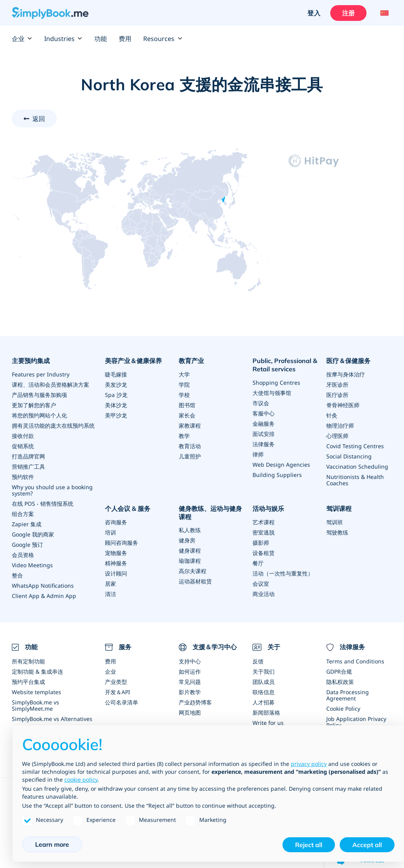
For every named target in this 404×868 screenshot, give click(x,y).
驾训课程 (339, 509)
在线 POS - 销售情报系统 (43, 504)
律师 (258, 454)
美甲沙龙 (116, 415)
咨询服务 (116, 522)
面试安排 (264, 434)
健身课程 (190, 550)
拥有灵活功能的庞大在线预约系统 (53, 426)
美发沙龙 (116, 385)
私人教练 (190, 530)
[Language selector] (383, 13)
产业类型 (116, 682)
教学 (184, 436)
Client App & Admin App (44, 596)
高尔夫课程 (193, 571)
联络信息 (264, 692)
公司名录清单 (122, 702)
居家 (110, 584)
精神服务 (116, 563)
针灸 (332, 415)
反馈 (258, 661)
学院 (184, 385)
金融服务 (264, 424)
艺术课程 (264, 522)
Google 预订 (27, 545)
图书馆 (187, 405)
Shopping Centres (276, 383)
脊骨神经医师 (343, 405)
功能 (101, 39)
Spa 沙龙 (116, 395)
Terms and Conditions (355, 661)
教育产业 (191, 361)
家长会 (187, 415)
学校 (184, 395)
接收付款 (23, 436)
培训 (110, 532)
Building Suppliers (277, 475)
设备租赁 (264, 553)
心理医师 (337, 436)
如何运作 (190, 671)
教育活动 (190, 446)
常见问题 (190, 682)
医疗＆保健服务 (348, 361)
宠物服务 (116, 553)
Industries (63, 39)
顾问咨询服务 (122, 543)
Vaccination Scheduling (357, 467)
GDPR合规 (339, 671)
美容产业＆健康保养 (133, 361)
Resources (163, 39)
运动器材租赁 (195, 581)
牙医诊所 (337, 385)
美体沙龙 (116, 405)
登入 (314, 13)
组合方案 (23, 514)
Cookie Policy (343, 709)
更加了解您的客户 (34, 405)
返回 (39, 119)
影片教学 (190, 692)
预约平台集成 (28, 682)
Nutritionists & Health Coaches (355, 480)
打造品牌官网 (28, 456)
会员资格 (23, 555)
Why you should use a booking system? (52, 490)
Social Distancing (349, 456)
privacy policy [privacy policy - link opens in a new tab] (309, 764)
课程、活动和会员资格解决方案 (50, 385)
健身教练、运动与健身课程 (210, 513)
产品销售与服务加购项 (39, 395)
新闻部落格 (266, 712)
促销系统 (23, 446)
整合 (17, 575)
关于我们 (264, 671)
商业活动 (264, 594)
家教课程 (190, 426)
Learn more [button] (52, 844)
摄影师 (261, 543)
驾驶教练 (337, 532)
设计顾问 (116, 573)
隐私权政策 (340, 682)
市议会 (261, 403)
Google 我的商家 (33, 534)
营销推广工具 (28, 467)
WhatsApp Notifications (43, 586)
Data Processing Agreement (348, 695)
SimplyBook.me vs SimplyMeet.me (36, 705)
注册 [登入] (348, 13)
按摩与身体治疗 (346, 374)
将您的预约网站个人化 (39, 415)
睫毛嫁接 (116, 374)
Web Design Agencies (281, 465)
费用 (125, 39)
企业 (22, 39)
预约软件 (23, 477)
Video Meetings (32, 565)
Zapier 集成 (27, 524)
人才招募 (264, 702)
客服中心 (264, 413)
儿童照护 (190, 456)
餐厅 (258, 563)
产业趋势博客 (195, 702)
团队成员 (264, 682)
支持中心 (190, 661)
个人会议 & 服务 (128, 509)
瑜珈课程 (190, 561)
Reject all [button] (309, 845)
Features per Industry (41, 374)
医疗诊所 (337, 395)
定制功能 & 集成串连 (37, 671)
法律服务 (264, 444)
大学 (184, 374)
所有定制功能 (28, 661)
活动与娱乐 (268, 509)
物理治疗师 (340, 426)
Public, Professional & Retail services (285, 365)
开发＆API (118, 692)
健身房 (187, 540)
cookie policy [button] (81, 780)
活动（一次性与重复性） (283, 573)
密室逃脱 (264, 532)
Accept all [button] (367, 845)
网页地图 (190, 712)
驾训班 (335, 522)
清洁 (110, 594)
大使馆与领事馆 (272, 393)
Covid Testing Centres (355, 446)
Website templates (36, 692)
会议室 (261, 584)
